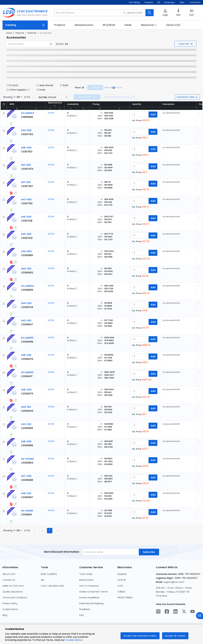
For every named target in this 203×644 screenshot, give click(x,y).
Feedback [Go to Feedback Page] (85, 609)
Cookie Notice (74, 640)
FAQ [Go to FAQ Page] (82, 615)
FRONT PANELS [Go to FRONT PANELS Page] (125, 598)
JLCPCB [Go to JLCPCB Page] (122, 580)
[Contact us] (200, 616)
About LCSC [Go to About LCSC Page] (9, 574)
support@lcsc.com (174, 582)
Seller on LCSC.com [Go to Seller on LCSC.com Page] (13, 586)
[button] (170, 2)
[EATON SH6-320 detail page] (26, 493)
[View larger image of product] (14, 116)
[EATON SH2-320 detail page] (26, 234)
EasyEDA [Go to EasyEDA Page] (122, 574)
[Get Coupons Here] (149, 2)
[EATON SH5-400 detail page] (26, 390)
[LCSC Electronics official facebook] (167, 612)
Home (9, 33)
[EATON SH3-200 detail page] (26, 130)
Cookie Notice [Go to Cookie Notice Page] (10, 609)
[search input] (100, 13)
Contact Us (195, 2)
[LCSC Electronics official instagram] (158, 612)
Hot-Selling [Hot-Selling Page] (135, 2)
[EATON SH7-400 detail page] (26, 199)
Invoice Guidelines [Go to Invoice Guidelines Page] (89, 598)
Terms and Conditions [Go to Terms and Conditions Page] (15, 598)
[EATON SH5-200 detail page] (26, 217)
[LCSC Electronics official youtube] (193, 612)
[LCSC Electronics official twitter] (184, 612)
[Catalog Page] (25, 25)
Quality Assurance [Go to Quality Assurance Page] (13, 592)
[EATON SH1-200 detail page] (26, 165)
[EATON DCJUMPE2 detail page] (27, 372)
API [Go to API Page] (43, 580)
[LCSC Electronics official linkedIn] (175, 612)
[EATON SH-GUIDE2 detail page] (27, 459)
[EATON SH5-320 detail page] (26, 355)
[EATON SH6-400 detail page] (26, 148)
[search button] (150, 13)
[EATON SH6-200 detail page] (26, 441)
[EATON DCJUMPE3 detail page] (27, 338)
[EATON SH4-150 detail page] (26, 407)
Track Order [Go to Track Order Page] (86, 574)
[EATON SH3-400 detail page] (26, 251)
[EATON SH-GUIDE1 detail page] (27, 511)
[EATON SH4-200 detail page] (26, 303)
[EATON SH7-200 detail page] (26, 476)
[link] (60, 25)
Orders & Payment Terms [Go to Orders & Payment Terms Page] (93, 592)
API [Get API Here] (159, 2)
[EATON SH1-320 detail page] (26, 182)
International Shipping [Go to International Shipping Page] (91, 603)
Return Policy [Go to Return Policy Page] (86, 580)
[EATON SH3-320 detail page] (26, 424)
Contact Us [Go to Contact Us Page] (9, 580)
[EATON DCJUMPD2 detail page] (28, 286)
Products (20, 33)
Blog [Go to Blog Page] (5, 615)
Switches (32, 33)
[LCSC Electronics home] (25, 13)
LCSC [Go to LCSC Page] (120, 586)
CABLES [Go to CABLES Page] (121, 592)
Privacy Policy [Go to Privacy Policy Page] (10, 603)
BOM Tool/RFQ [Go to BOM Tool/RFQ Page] (49, 574)
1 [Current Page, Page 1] (50, 530)
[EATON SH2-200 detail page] (26, 320)
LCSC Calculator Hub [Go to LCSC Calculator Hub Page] (52, 586)
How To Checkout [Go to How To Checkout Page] (89, 586)
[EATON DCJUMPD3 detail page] (28, 113)
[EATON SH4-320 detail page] (26, 269)
